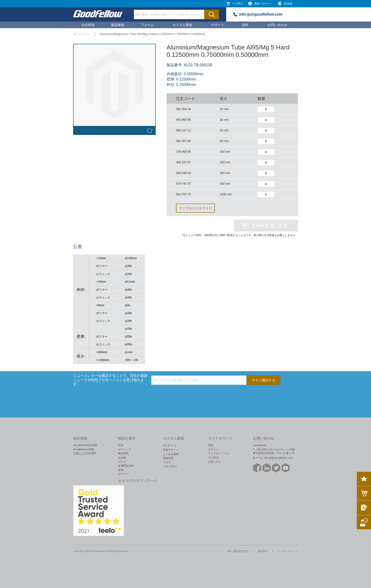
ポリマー (123, 474)
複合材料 (123, 453)
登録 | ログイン (263, 4)
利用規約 (263, 551)
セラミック (125, 449)
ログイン (213, 449)
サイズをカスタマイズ (195, 208)
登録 (211, 445)
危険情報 (168, 458)
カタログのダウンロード (138, 481)
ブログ (167, 462)
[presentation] (187, 394)
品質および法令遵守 (85, 453)
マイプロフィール (218, 453)
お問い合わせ (278, 25)
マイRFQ (237, 4)
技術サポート (171, 450)
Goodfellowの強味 (84, 449)
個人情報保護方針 (238, 551)
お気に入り (214, 462)
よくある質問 (171, 454)
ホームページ (82, 34)
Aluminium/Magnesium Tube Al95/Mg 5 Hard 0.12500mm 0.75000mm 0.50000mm (152, 34)
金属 (121, 470)
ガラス (122, 462)
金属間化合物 (126, 466)
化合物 (122, 458)
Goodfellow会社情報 (85, 445)
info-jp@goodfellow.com (261, 14)
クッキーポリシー (287, 551)
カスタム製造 (182, 25)
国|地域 (288, 4)
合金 (121, 445)
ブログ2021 (170, 466)
